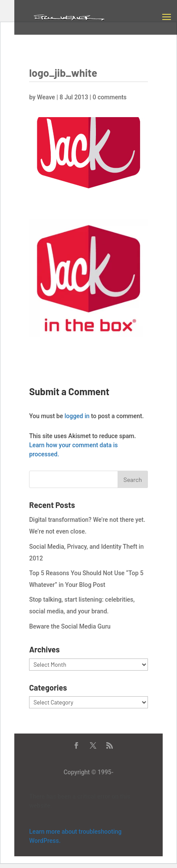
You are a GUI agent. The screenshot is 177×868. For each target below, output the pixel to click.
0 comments (110, 97)
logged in (77, 416)
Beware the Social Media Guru (70, 626)
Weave (46, 97)
